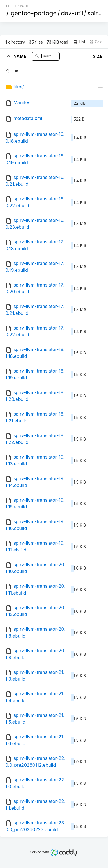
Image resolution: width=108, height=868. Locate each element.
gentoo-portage (34, 13)
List (79, 42)
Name (20, 56)
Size (98, 56)
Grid (96, 42)
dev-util (72, 13)
